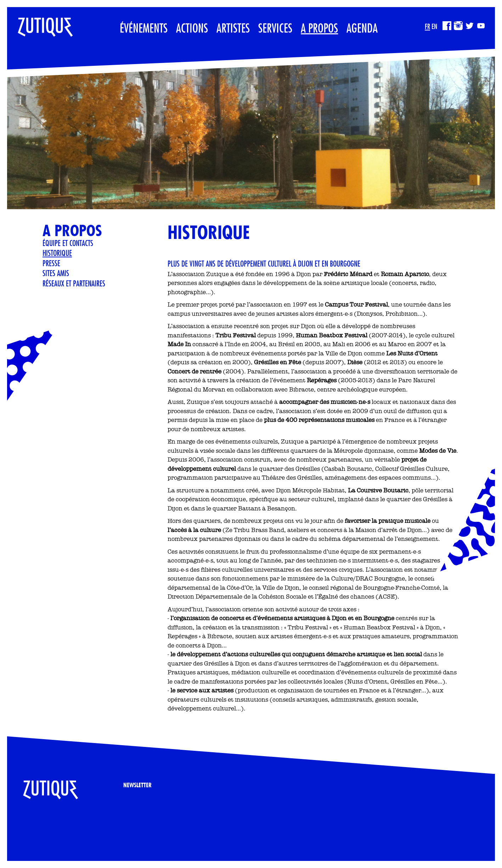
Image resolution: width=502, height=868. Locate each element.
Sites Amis (56, 273)
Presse (51, 263)
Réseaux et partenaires (74, 283)
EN (434, 26)
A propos (319, 28)
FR (427, 26)
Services (275, 28)
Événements (144, 28)
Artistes (233, 28)
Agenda (362, 28)
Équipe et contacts (68, 243)
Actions (192, 28)
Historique (57, 253)
